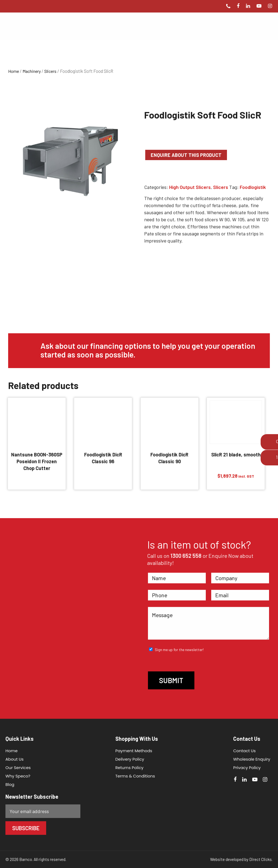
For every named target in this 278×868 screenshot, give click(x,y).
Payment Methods (133, 751)
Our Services (18, 768)
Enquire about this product (186, 155)
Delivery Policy (129, 759)
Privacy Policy (245, 768)
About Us (15, 759)
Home (14, 71)
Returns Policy (128, 768)
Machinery (32, 71)
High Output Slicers (190, 187)
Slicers (50, 71)
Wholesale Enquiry (250, 759)
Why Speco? (18, 776)
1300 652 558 (186, 556)
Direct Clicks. (261, 859)
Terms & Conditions (134, 776)
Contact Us (242, 751)
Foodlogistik (253, 187)
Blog (10, 784)
